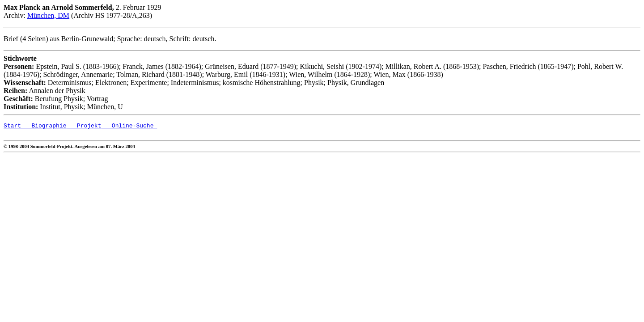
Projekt (84, 127)
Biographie (44, 127)
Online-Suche (129, 127)
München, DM (48, 15)
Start (12, 127)
